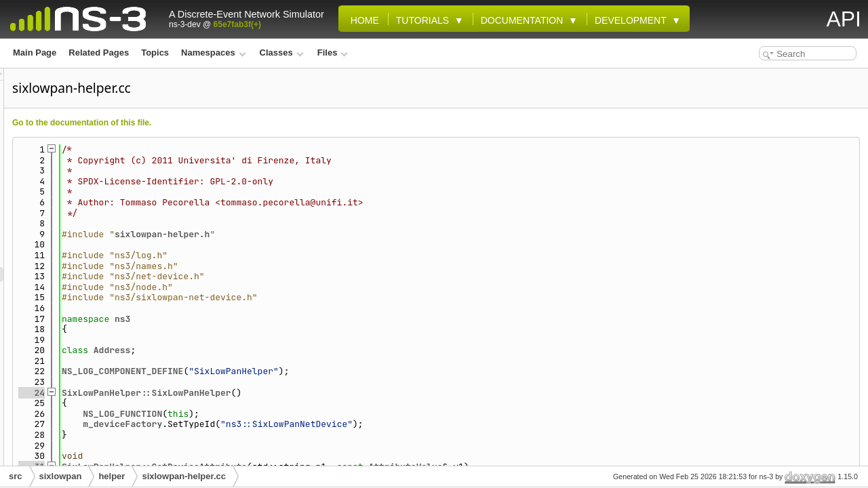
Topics (155, 53)
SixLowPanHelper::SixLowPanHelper (316, 393)
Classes (282, 53)
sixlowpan (61, 476)
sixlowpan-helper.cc (184, 476)
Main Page (35, 53)
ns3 (292, 319)
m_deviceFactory (292, 424)
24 (201, 393)
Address (282, 350)
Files (333, 53)
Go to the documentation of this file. (251, 123)
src (16, 476)
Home (362, 20)
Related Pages (99, 53)
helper (112, 476)
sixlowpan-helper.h (332, 234)
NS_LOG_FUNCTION (292, 414)
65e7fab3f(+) (237, 24)
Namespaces (213, 53)
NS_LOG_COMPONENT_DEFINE (292, 371)
